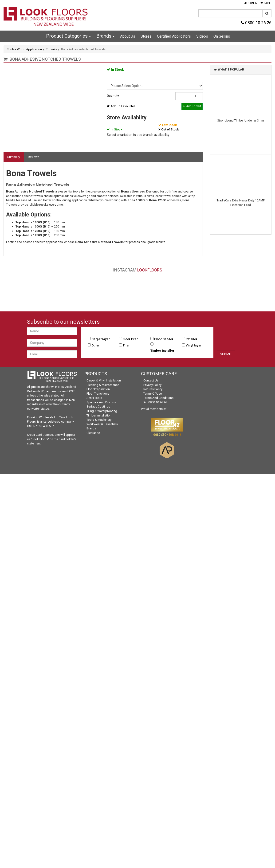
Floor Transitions (98, 394)
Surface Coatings (98, 407)
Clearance (93, 433)
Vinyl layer (194, 345)
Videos (202, 36)
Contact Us (151, 380)
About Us (128, 36)
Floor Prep (131, 339)
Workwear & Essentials (102, 424)
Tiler (126, 345)
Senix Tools (94, 398)
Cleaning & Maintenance (103, 385)
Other (96, 345)
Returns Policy (153, 389)
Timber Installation (99, 415)
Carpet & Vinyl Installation (104, 380)
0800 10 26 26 (256, 23)
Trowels (51, 49)
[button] (251, 3)
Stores (146, 36)
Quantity (113, 96)
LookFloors (150, 270)
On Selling (222, 36)
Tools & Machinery (99, 420)
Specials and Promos (101, 402)
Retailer (192, 339)
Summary (14, 157)
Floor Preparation (98, 389)
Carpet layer (101, 339)
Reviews (34, 157)
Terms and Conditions (158, 398)
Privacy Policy (152, 385)
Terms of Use (153, 394)
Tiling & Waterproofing (102, 411)
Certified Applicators (174, 36)
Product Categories (69, 36)
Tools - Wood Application (24, 49)
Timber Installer (162, 351)
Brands (106, 36)
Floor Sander (164, 339)
